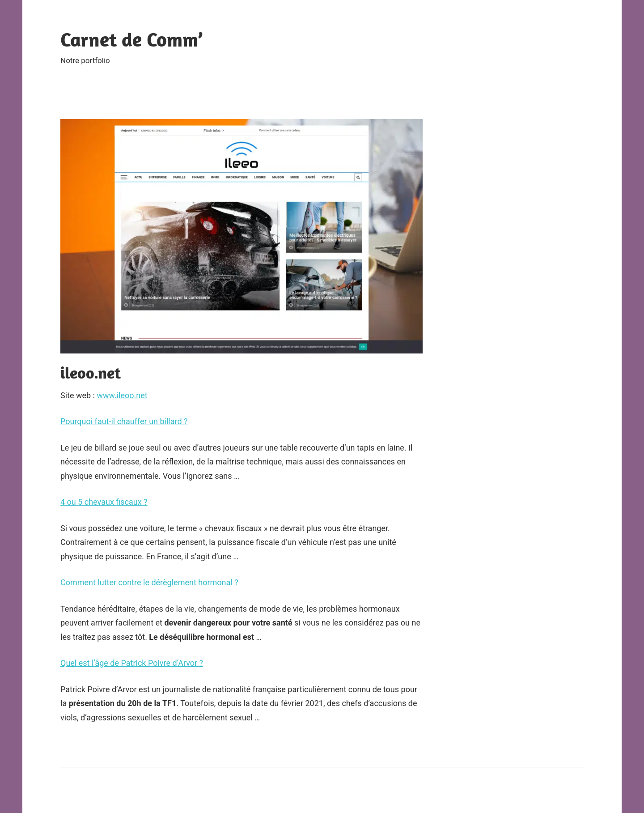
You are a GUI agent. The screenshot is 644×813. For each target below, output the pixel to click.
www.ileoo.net (122, 395)
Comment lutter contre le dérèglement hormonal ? (149, 582)
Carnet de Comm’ (131, 39)
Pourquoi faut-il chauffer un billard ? (124, 421)
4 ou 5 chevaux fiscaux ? (104, 502)
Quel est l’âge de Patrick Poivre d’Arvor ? (132, 663)
